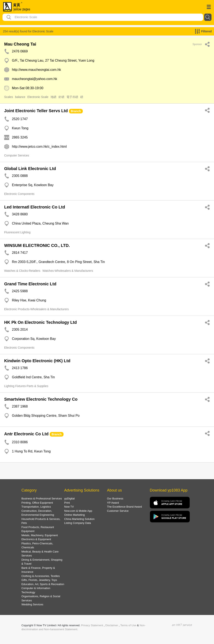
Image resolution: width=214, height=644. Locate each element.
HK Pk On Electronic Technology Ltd (40, 322)
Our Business (115, 499)
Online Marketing (74, 515)
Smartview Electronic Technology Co (41, 399)
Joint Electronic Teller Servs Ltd (36, 111)
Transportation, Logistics (36, 507)
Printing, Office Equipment (37, 503)
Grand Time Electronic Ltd (30, 284)
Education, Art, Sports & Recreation (43, 584)
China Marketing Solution (79, 519)
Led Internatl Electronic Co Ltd (35, 207)
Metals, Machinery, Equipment (39, 535)
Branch (76, 111)
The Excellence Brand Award (124, 507)
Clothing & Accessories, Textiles (40, 576)
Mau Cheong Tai (20, 44)
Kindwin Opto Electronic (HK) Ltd (37, 361)
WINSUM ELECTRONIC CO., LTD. (37, 245)
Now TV (69, 507)
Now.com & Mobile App (78, 511)
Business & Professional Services (42, 499)
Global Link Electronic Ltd (30, 169)
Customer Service (118, 511)
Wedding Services (32, 604)
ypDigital (69, 499)
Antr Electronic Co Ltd (26, 434)
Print (67, 503)
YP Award (113, 503)
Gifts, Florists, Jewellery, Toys (39, 580)
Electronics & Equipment (36, 539)
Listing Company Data (78, 523)
